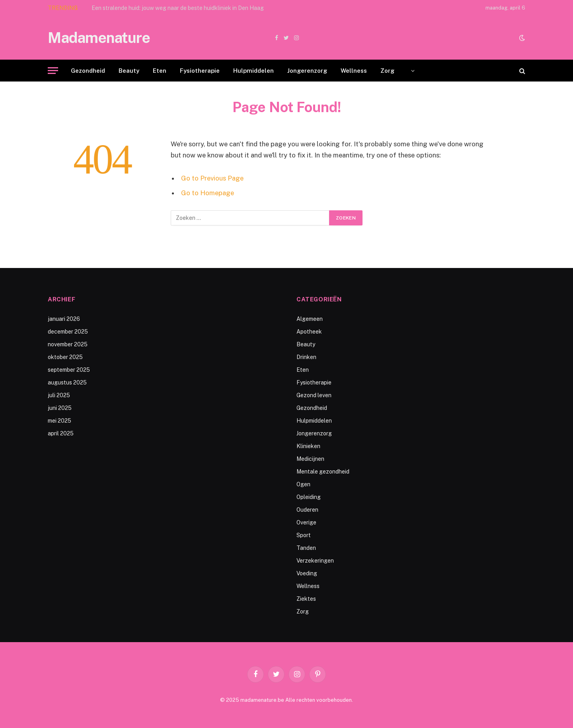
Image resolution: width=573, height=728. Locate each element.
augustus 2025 (67, 382)
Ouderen (307, 510)
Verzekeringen (315, 561)
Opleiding (309, 497)
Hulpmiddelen (253, 71)
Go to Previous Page (212, 178)
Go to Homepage (208, 193)
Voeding (307, 573)
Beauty (129, 71)
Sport (304, 535)
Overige (306, 522)
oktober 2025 (65, 357)
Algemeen (310, 319)
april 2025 (61, 433)
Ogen (303, 484)
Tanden (306, 548)
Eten (160, 71)
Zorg (387, 71)
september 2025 (69, 370)
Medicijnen (310, 459)
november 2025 (68, 344)
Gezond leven (314, 395)
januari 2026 (64, 319)
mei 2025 (59, 421)
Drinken (306, 357)
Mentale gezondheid (323, 472)
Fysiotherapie (200, 71)
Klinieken (308, 446)
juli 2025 (59, 395)
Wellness (354, 71)
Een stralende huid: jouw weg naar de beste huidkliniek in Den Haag (178, 8)
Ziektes (306, 599)
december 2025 (68, 332)
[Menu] (53, 71)
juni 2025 (60, 408)
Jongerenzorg (307, 71)
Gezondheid (88, 71)
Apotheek (309, 332)
